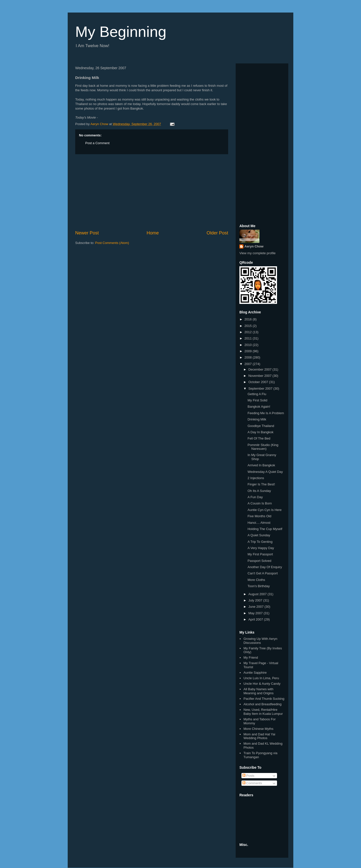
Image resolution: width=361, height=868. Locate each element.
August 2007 (258, 594)
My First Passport (260, 554)
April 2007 (256, 619)
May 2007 (256, 613)
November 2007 (260, 376)
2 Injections (256, 478)
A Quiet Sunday (259, 535)
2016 (249, 319)
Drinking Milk (257, 419)
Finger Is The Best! (261, 484)
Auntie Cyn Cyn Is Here (264, 510)
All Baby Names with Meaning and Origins (258, 691)
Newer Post (87, 233)
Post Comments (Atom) (112, 243)
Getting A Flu (257, 394)
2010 (249, 345)
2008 (249, 357)
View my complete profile (257, 253)
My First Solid (257, 400)
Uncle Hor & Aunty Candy (262, 684)
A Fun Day (255, 497)
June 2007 (256, 607)
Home (153, 233)
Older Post (217, 233)
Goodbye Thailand (261, 426)
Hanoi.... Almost (259, 523)
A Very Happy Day (261, 548)
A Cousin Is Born (260, 503)
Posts (248, 776)
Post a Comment (97, 143)
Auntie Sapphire (255, 673)
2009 (249, 351)
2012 (249, 332)
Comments (252, 783)
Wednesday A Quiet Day (265, 472)
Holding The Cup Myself (265, 529)
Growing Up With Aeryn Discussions (260, 641)
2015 (249, 326)
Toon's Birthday (258, 586)
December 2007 (260, 369)
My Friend (251, 658)
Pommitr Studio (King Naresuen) (263, 447)
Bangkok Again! (259, 407)
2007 (249, 364)
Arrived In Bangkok (261, 465)
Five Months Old (259, 516)
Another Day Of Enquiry (265, 567)
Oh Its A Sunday (259, 491)
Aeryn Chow (254, 246)
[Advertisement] (152, 192)
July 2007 (256, 600)
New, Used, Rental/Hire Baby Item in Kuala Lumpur (263, 712)
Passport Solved (259, 561)
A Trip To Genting (260, 542)
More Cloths (256, 580)
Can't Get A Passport (262, 573)
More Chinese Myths (258, 729)
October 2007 (259, 382)
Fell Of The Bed (259, 438)
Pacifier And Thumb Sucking (264, 699)
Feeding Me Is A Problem (266, 413)
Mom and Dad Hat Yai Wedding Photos (259, 736)
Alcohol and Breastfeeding (262, 704)
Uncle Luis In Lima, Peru (261, 678)
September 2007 (261, 388)
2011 (249, 338)
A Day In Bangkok (260, 432)
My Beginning (121, 32)
